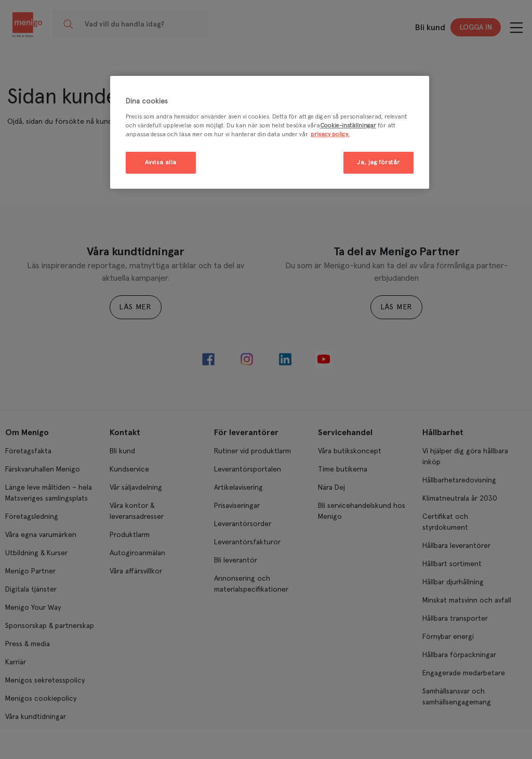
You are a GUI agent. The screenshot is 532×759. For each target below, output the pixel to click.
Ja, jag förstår (378, 162)
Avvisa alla (161, 162)
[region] (270, 132)
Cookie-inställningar (348, 126)
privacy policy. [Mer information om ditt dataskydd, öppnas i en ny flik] (330, 134)
